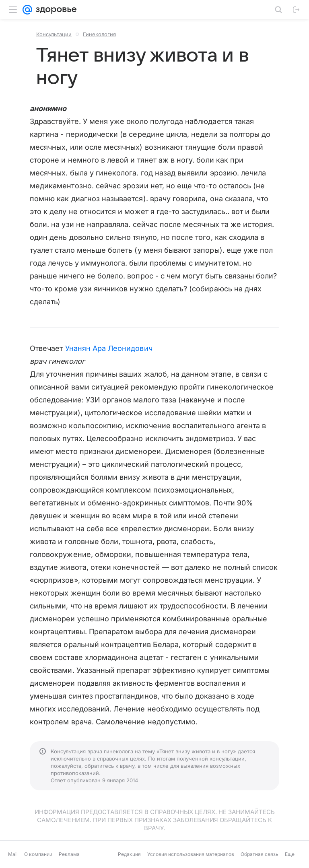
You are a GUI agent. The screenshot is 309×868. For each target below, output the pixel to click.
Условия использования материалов (191, 854)
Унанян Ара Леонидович (109, 348)
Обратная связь (260, 854)
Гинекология (99, 34)
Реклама (69, 854)
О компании (38, 854)
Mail (13, 854)
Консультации (54, 34)
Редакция (129, 854)
